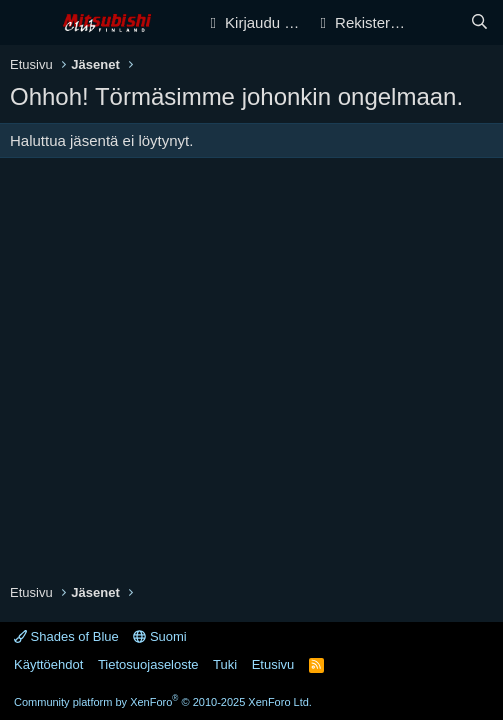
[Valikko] (27, 23)
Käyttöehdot (48, 664)
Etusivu (273, 664)
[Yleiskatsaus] (439, 22)
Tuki (225, 664)
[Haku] (479, 22)
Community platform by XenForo (163, 702)
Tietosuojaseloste (148, 664)
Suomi (159, 636)
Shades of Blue (66, 636)
